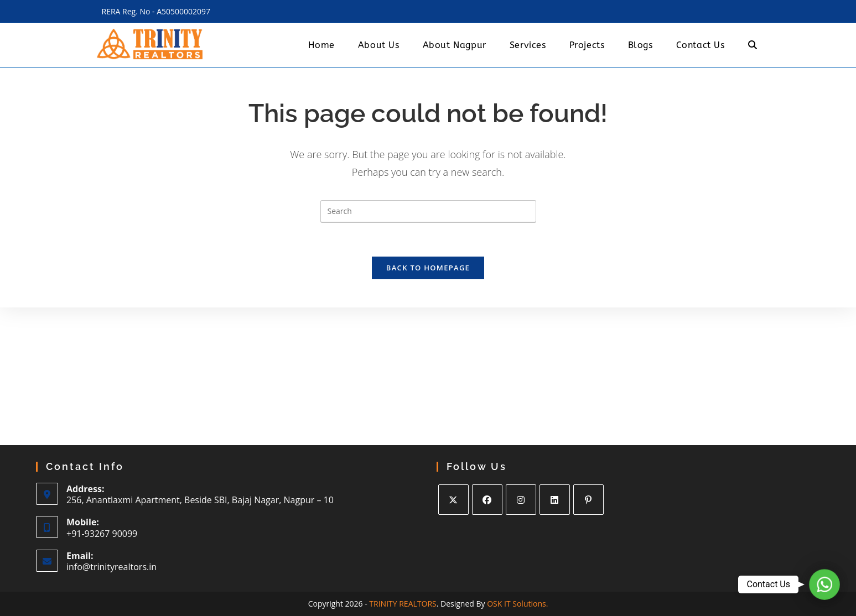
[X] (453, 500)
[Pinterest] (588, 500)
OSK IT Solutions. (517, 604)
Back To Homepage (428, 268)
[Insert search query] (428, 211)
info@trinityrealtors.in (111, 567)
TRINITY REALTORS (403, 604)
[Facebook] (487, 500)
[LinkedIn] (555, 500)
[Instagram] (521, 500)
